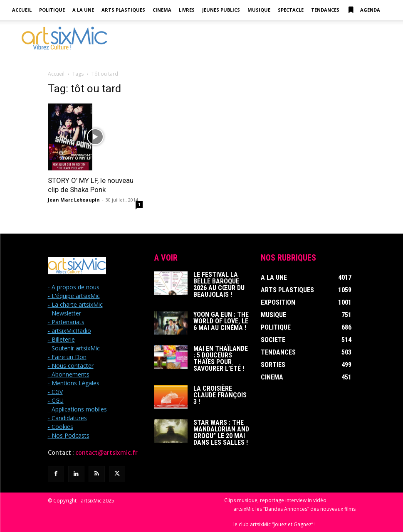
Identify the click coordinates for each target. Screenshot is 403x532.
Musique (259, 10)
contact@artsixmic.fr (106, 453)
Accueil (22, 10)
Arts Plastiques (123, 10)
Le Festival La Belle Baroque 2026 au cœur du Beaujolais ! (219, 284)
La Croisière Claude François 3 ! (220, 395)
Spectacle (291, 10)
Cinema (162, 10)
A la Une (83, 10)
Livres (187, 10)
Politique (52, 10)
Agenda (363, 10)
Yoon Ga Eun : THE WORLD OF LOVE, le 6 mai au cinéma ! (221, 321)
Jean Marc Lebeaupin (74, 200)
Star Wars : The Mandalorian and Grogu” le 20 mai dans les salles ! (221, 432)
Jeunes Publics (221, 10)
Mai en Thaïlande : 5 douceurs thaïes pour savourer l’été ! (221, 358)
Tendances (325, 10)
